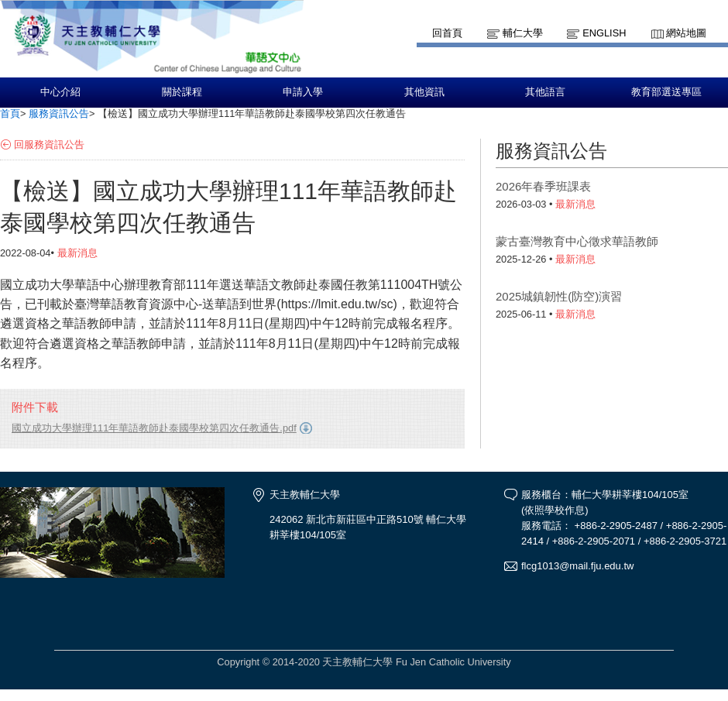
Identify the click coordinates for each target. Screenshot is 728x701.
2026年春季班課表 (543, 186)
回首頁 (447, 33)
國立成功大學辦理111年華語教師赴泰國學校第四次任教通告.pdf (154, 428)
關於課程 (182, 92)
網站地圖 (686, 33)
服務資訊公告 (59, 113)
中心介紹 (60, 92)
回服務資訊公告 (49, 144)
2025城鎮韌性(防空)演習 (559, 296)
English (604, 33)
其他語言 (545, 92)
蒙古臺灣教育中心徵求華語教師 (577, 241)
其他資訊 (424, 92)
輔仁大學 (523, 33)
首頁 (10, 113)
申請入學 (303, 92)
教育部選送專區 (666, 92)
